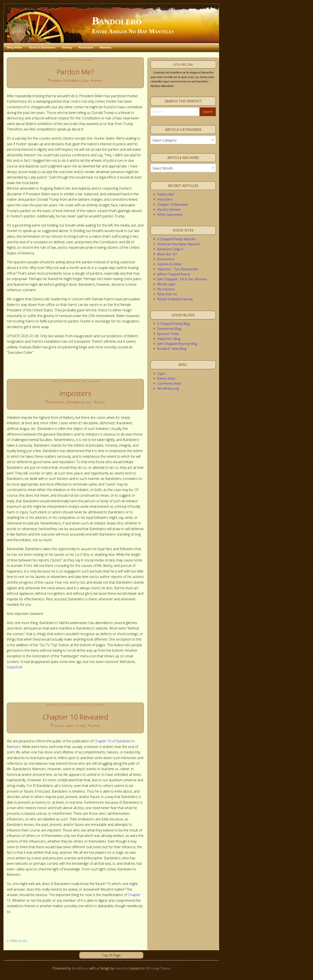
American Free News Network (179, 244)
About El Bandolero (42, 48)
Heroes (55, 381)
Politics (75, 60)
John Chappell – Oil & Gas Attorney (182, 279)
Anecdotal (52, 705)
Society (101, 705)
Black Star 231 (167, 254)
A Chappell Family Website (176, 239)
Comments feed (169, 383)
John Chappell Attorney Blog (177, 344)
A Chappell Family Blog (173, 324)
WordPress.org (168, 388)
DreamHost (166, 259)
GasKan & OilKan (169, 264)
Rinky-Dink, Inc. (168, 294)
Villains (88, 60)
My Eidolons (166, 289)
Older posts (17, 941)
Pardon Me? (75, 72)
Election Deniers (169, 210)
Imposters (75, 393)
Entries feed (166, 378)
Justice (62, 60)
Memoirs (106, 48)
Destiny (67, 48)
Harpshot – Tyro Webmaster (178, 269)
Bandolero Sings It (170, 249)
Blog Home (15, 48)
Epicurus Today (168, 334)
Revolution (86, 48)
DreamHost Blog (169, 329)
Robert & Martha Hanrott (175, 299)
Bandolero (117, 21)
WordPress (78, 968)
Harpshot (14, 667)
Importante (71, 381)
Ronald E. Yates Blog (172, 349)
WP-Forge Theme (159, 968)
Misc (85, 381)
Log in (161, 373)
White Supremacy (170, 215)
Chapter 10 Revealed (75, 717)
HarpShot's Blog (169, 339)
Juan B (100, 81)
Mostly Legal (166, 284)
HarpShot (121, 968)
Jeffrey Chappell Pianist (174, 274)
